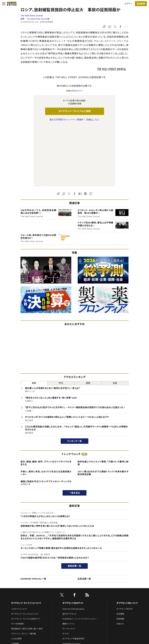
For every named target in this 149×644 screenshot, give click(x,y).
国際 (22, 19)
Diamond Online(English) (73, 548)
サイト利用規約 (17, 563)
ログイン (128, 4)
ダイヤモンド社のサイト (73, 542)
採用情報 (120, 558)
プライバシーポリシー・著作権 (23, 572)
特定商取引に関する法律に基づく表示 (27, 568)
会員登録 (141, 4)
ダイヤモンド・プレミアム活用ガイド (26, 558)
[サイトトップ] (11, 4)
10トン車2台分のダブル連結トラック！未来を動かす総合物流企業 (103, 412)
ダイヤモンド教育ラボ (71, 602)
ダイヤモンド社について (127, 542)
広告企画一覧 (84, 517)
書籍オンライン (69, 563)
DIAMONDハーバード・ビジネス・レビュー (80, 558)
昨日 (61, 322)
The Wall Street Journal (32, 16)
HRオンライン (68, 592)
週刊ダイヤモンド (70, 553)
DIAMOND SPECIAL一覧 (33, 517)
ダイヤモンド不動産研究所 (73, 577)
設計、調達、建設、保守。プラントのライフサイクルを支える (46, 402)
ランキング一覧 (75, 380)
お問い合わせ (17, 587)
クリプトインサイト (70, 597)
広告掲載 (15, 582)
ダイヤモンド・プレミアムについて (25, 553)
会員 (115, 322)
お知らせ (120, 563)
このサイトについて (19, 548)
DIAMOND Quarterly (71, 582)
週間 (88, 322)
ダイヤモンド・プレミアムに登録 (74, 111)
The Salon (67, 587)
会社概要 (120, 553)
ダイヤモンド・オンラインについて (26, 542)
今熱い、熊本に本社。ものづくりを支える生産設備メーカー (46, 412)
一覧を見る (75, 432)
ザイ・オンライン (69, 568)
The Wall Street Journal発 (38, 19)
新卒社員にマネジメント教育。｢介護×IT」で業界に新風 (103, 402)
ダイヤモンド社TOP (125, 548)
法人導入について (19, 592)
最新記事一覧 (74, 505)
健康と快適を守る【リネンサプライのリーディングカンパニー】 (46, 422)
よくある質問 (16, 577)
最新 (34, 322)
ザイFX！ (66, 572)
